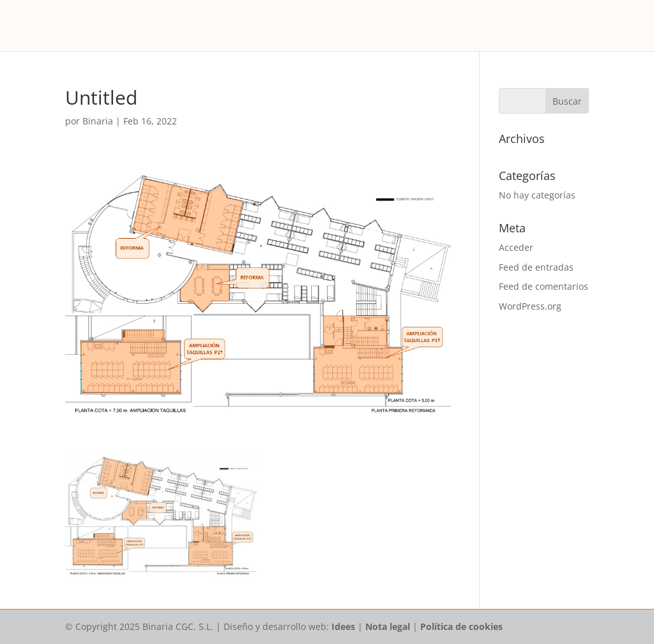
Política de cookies (461, 626)
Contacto (543, 26)
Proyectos (433, 26)
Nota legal (388, 626)
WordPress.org (530, 306)
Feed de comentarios (544, 286)
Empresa (376, 26)
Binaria (98, 121)
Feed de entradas (536, 267)
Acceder (516, 247)
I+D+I (496, 26)
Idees (343, 626)
